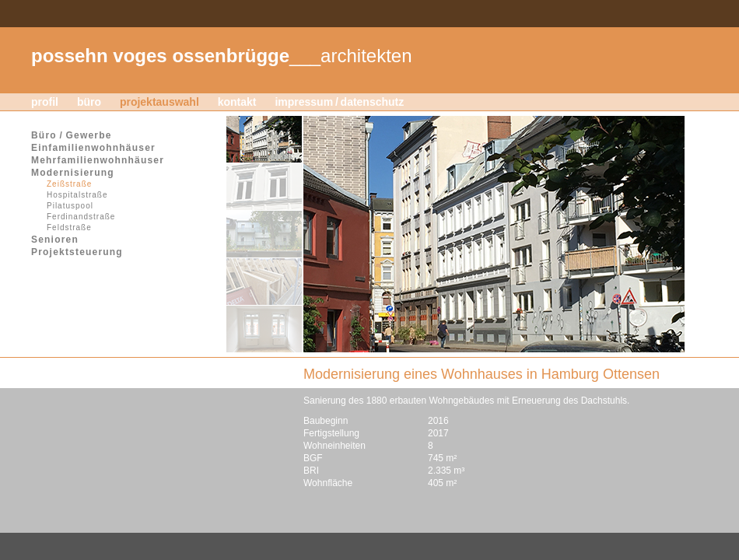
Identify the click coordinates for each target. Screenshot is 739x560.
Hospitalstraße (77, 195)
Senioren (55, 240)
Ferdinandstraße (81, 217)
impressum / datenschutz (339, 102)
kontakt (237, 102)
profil (45, 102)
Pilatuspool (70, 206)
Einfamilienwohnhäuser (93, 148)
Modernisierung (73, 173)
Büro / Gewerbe (72, 135)
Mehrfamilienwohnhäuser (98, 160)
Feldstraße (69, 227)
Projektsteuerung (77, 252)
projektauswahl (159, 102)
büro (89, 102)
